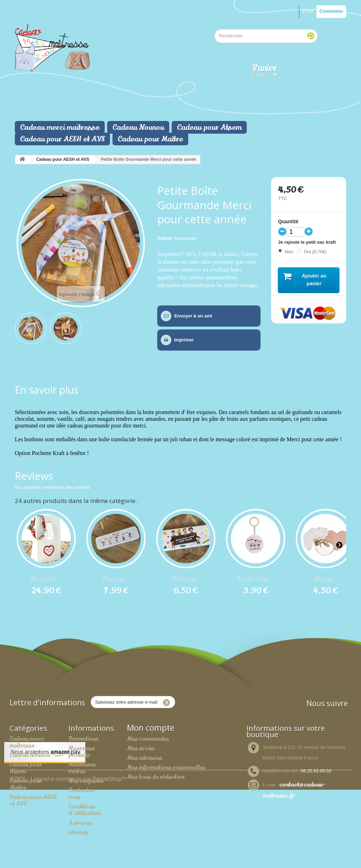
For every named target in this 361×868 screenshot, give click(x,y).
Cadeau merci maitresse (60, 127)
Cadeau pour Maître (150, 139)
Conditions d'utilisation (84, 810)
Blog (308, 11)
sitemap (78, 832)
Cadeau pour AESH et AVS (62, 139)
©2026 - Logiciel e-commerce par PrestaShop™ (68, 857)
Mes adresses (145, 758)
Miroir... (325, 579)
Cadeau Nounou (138, 127)
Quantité (288, 221)
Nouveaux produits (82, 751)
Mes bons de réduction (156, 777)
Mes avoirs (141, 748)
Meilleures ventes (82, 768)
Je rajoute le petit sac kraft (307, 242)
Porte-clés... (256, 579)
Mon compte (151, 727)
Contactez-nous (83, 793)
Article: (165, 238)
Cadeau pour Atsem (209, 127)
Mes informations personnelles (166, 767)
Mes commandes (148, 739)
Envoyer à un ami (193, 316)
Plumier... (116, 579)
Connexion (331, 11)
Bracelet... (46, 579)
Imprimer (184, 340)
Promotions (83, 739)
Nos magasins (86, 781)
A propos (80, 823)
